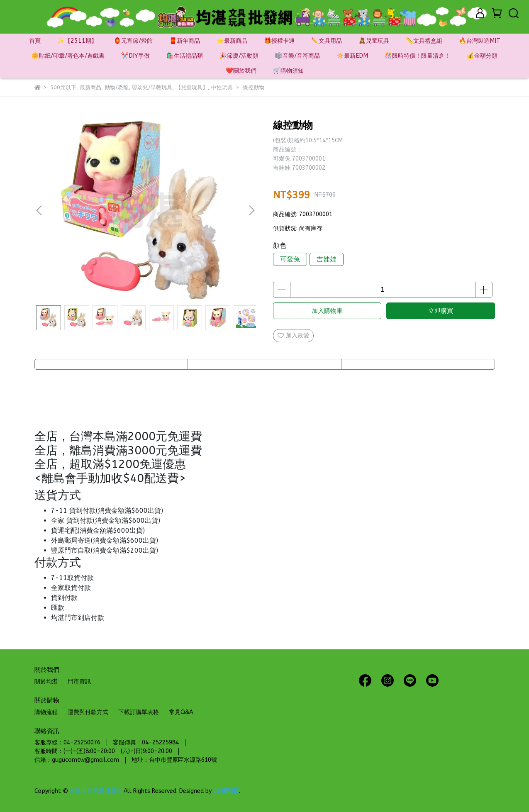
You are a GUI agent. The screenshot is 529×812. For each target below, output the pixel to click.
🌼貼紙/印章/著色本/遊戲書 (68, 56)
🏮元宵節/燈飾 (133, 41)
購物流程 (46, 712)
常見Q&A (181, 712)
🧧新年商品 (185, 41)
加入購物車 (327, 311)
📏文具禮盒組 (424, 41)
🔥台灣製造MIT (480, 41)
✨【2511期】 (77, 41)
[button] (251, 210)
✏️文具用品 (327, 41)
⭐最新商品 (232, 41)
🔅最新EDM (352, 56)
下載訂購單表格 (139, 712)
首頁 (35, 41)
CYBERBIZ (226, 791)
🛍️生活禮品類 (185, 56)
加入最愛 (293, 335)
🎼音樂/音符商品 (297, 56)
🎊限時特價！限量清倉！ (417, 56)
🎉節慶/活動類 (239, 56)
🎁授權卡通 (279, 41)
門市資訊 (79, 682)
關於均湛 (46, 682)
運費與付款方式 (88, 712)
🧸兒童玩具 (374, 41)
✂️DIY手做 (135, 56)
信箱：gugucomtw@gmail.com (77, 760)
